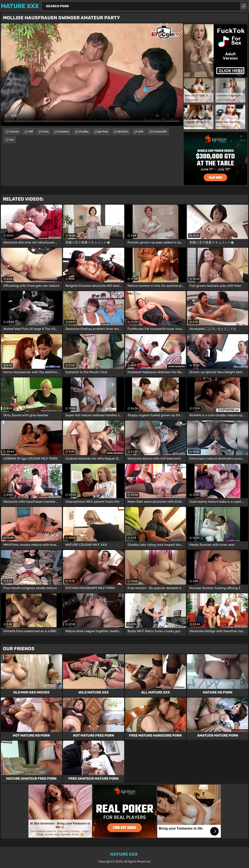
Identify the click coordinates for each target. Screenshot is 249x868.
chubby (84, 132)
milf (30, 132)
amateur (64, 132)
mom (45, 132)
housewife (160, 132)
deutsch (123, 132)
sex (12, 140)
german (103, 132)
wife (141, 132)
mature (14, 132)
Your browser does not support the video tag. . (92, 75)
